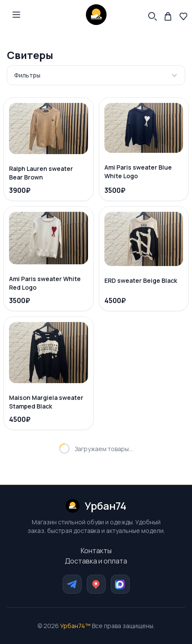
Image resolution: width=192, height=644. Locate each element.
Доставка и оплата (96, 561)
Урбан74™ (75, 626)
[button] (16, 15)
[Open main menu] (16, 15)
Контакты (96, 551)
